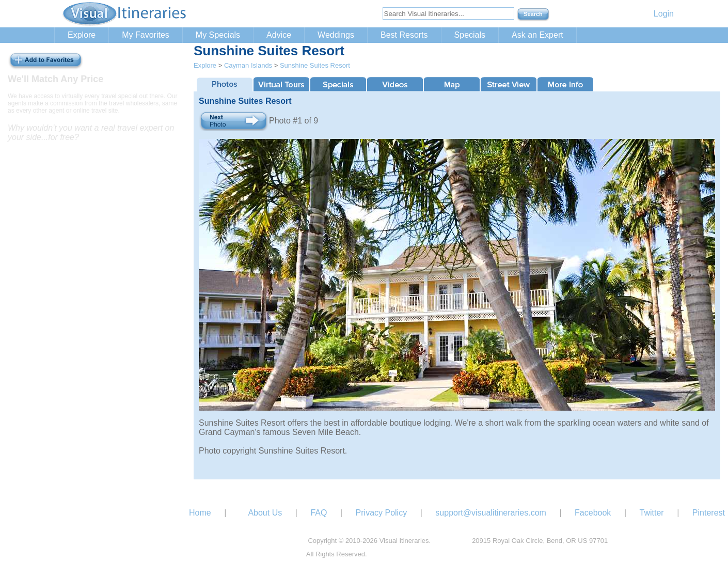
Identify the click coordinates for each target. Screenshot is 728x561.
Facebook (593, 513)
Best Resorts (404, 35)
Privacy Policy (382, 513)
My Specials (218, 35)
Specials (470, 35)
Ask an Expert (537, 35)
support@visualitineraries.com (491, 513)
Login (664, 14)
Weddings (336, 35)
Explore (82, 35)
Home (200, 513)
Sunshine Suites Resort (315, 65)
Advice (279, 35)
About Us (265, 513)
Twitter (652, 513)
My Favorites (146, 35)
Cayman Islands (248, 65)
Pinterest (709, 513)
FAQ (319, 513)
